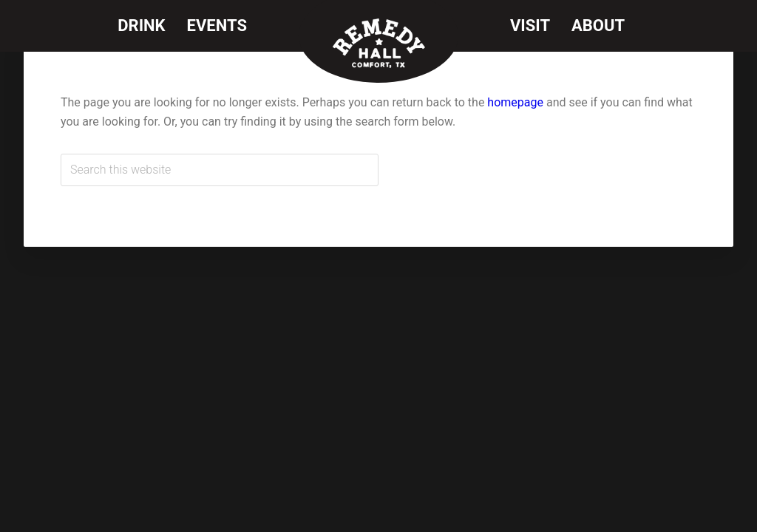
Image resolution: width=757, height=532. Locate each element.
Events (217, 25)
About (598, 25)
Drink (141, 25)
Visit (530, 25)
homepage (515, 102)
